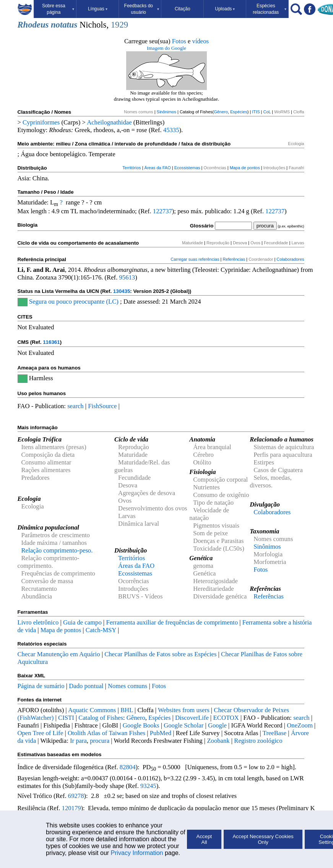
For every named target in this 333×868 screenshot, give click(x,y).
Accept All (204, 839)
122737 (162, 211)
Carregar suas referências (195, 259)
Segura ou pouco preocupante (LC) (74, 302)
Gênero (221, 112)
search (76, 406)
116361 (51, 342)
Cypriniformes (41, 122)
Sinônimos (166, 112)
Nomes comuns (128, 686)
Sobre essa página (58, 9)
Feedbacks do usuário (142, 9)
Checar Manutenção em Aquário (59, 654)
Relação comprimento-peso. (57, 550)
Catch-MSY (101, 630)
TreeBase (275, 733)
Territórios (132, 168)
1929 (119, 25)
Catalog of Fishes (101, 718)
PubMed (161, 733)
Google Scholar (184, 725)
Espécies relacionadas (270, 9)
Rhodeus (33, 25)
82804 (128, 767)
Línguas (98, 9)
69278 (76, 796)
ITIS (256, 112)
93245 (148, 786)
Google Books (141, 725)
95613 (127, 277)
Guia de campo (82, 622)
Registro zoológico (258, 741)
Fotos (179, 41)
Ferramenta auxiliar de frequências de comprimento (172, 622)
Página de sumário (41, 686)
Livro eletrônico (38, 622)
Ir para (78, 741)
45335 (171, 130)
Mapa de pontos (245, 168)
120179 (71, 808)
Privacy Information (137, 853)
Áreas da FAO (158, 168)
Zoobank (218, 741)
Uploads (225, 9)
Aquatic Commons (92, 710)
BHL (127, 710)
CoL (267, 112)
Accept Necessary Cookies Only (263, 839)
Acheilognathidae (109, 122)
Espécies (239, 112)
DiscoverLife (192, 718)
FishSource (102, 406)
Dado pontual (86, 686)
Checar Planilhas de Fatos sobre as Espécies (160, 654)
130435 (122, 291)
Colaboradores (290, 259)
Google (217, 725)
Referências (234, 259)
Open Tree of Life (41, 733)
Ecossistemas (187, 168)
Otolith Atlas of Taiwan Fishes (106, 733)
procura (100, 741)
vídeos (201, 41)
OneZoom (300, 725)
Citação (183, 9)
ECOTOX (226, 718)
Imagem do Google (166, 48)
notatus (64, 25)
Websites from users (184, 710)
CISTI (66, 718)
